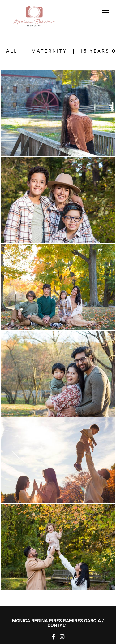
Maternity (49, 51)
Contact (58, 626)
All (12, 51)
